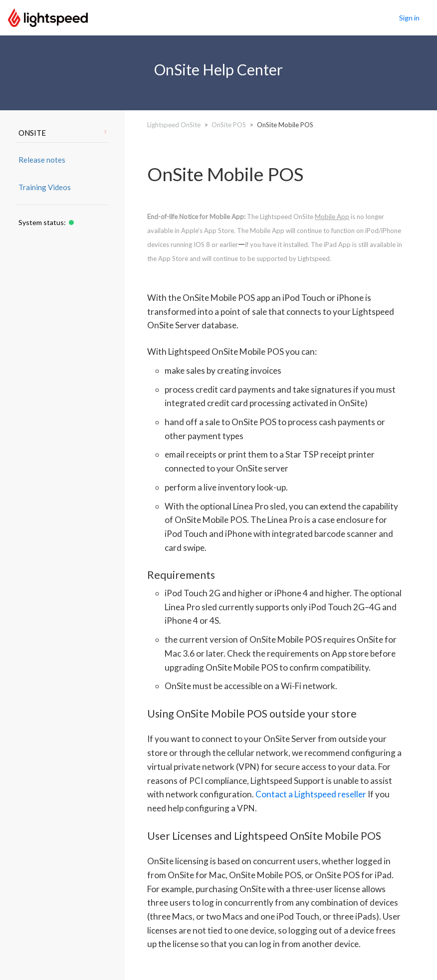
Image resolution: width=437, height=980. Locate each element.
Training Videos (45, 187)
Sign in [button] (409, 18)
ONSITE (62, 133)
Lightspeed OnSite (174, 125)
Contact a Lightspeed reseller (311, 794)
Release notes (42, 160)
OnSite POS (229, 125)
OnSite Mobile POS (285, 125)
